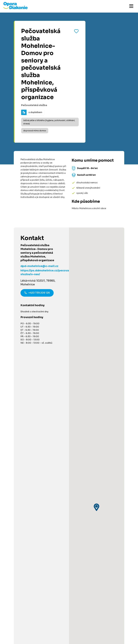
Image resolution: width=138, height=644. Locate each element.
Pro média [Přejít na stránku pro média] (10, 546)
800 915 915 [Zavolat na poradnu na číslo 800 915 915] (24, 422)
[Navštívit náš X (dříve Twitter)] (29, 601)
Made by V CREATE (65, 624)
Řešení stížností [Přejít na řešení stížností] (13, 556)
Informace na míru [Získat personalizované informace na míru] (21, 390)
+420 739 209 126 (37, 293)
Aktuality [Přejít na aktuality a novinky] (9, 541)
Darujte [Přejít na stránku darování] (8, 483)
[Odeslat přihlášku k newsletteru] (130, 581)
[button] (97, 284)
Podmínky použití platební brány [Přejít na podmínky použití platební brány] (21, 551)
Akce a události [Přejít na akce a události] (12, 461)
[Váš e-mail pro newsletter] (65, 581)
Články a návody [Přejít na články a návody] (13, 451)
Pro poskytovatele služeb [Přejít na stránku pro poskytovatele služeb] (18, 509)
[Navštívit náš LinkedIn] (14, 601)
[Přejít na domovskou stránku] (15, 8)
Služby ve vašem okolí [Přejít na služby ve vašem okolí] (16, 456)
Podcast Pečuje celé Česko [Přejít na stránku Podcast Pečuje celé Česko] (19, 526)
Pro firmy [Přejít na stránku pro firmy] (9, 504)
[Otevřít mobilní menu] (131, 6)
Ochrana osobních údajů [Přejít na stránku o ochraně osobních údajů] (41, 624)
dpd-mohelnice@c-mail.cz (39, 266)
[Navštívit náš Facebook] (7, 601)
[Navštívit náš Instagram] (22, 601)
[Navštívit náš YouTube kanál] (36, 601)
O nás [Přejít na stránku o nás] (7, 531)
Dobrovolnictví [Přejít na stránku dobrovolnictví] (12, 478)
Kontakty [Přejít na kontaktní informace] (9, 536)
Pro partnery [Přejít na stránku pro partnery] (11, 488)
